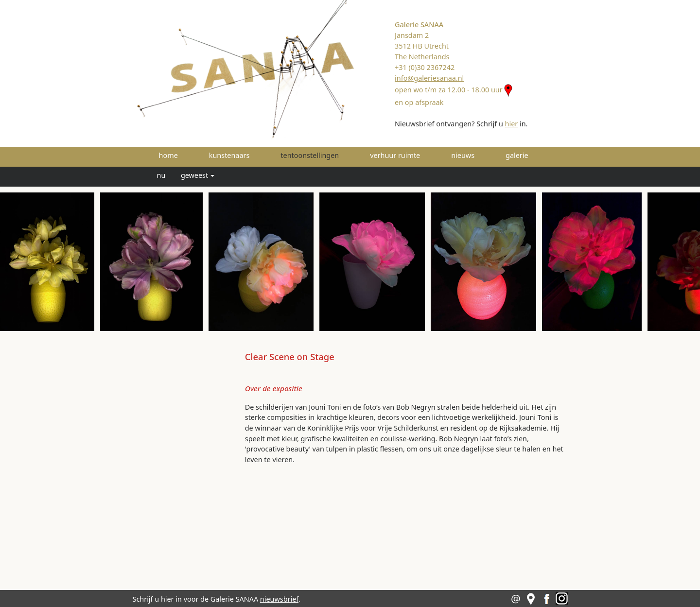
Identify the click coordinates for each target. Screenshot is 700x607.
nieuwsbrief (279, 599)
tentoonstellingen (323, 155)
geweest (194, 175)
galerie (517, 155)
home (168, 155)
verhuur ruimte (395, 155)
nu (161, 175)
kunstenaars (229, 155)
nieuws (463, 155)
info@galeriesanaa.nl (429, 78)
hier (512, 124)
